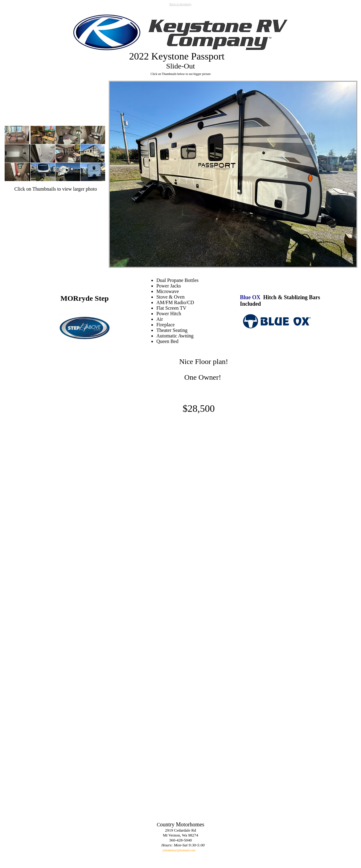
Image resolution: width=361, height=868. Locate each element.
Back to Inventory (180, 4)
